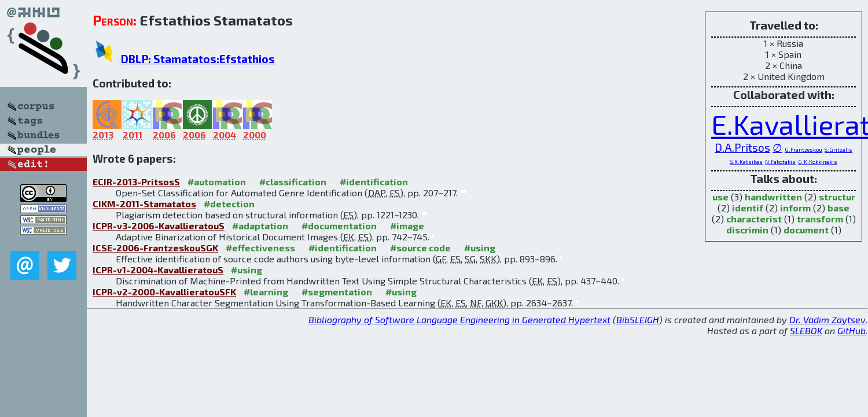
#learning (266, 292)
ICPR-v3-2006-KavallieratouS (159, 226)
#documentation (339, 226)
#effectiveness (260, 248)
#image (407, 226)
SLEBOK (806, 330)
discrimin (747, 230)
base (838, 208)
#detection (229, 204)
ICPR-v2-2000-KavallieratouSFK (164, 292)
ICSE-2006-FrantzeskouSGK (155, 248)
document (806, 230)
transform (820, 219)
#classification (293, 182)
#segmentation (337, 292)
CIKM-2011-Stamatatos (144, 204)
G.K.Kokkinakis (818, 162)
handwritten (773, 197)
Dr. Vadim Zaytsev (827, 319)
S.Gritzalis (838, 149)
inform (795, 208)
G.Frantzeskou (803, 149)
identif (748, 208)
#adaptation (260, 226)
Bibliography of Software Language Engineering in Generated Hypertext (459, 319)
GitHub (852, 330)
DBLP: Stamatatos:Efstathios (198, 59)
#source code (420, 248)
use (720, 197)
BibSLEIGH (638, 319)
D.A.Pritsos (742, 147)
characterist (754, 219)
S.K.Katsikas (746, 162)
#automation (217, 182)
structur (837, 197)
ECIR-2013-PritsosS (136, 182)
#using (480, 248)
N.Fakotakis (780, 162)
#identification (374, 182)
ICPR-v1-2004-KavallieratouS (158, 270)
